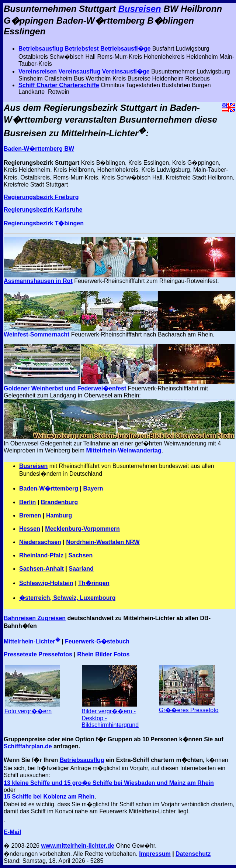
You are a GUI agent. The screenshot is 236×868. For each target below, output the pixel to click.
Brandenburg (59, 502)
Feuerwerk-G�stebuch (97, 641)
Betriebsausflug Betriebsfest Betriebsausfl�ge (84, 49)
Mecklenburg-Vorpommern (82, 529)
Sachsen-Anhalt (41, 569)
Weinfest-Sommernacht (37, 334)
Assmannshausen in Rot (38, 281)
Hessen (30, 529)
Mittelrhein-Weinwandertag (124, 450)
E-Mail (12, 832)
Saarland (81, 569)
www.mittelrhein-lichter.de (78, 846)
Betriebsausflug (82, 760)
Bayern (93, 488)
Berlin (27, 502)
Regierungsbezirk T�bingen (44, 223)
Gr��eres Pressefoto (189, 710)
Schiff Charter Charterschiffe (59, 85)
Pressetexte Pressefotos (38, 654)
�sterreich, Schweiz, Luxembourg (67, 598)
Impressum (155, 854)
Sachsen (80, 555)
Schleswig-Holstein (46, 583)
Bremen (30, 515)
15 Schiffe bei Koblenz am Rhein (49, 797)
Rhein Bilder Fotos (103, 654)
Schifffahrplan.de (28, 746)
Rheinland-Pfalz (41, 555)
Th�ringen (94, 583)
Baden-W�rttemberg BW (39, 149)
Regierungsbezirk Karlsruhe (43, 210)
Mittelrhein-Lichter (32, 641)
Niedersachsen (40, 542)
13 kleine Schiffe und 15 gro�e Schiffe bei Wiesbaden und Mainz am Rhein (109, 783)
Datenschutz (193, 854)
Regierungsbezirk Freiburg (41, 197)
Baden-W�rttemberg (49, 488)
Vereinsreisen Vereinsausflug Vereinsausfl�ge (84, 71)
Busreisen (140, 9)
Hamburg (59, 515)
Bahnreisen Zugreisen (35, 618)
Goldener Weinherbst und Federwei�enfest (65, 388)
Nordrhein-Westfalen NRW (103, 542)
